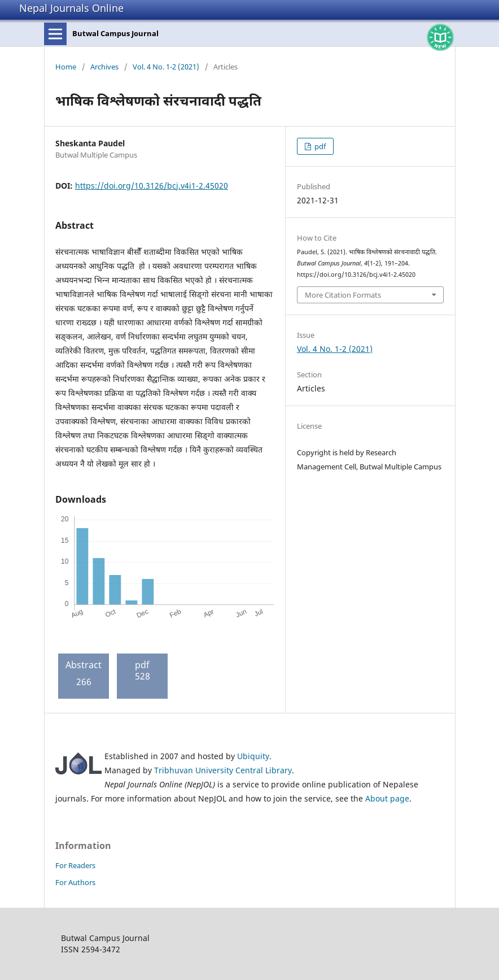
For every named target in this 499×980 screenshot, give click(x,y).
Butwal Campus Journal (115, 33)
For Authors (75, 882)
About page (387, 798)
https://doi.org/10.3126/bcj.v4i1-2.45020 (152, 186)
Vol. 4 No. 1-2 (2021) (166, 67)
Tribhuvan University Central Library (223, 770)
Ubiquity (253, 756)
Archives (104, 67)
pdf (319, 146)
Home (66, 67)
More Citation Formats (343, 295)
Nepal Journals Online (71, 8)
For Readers (75, 865)
